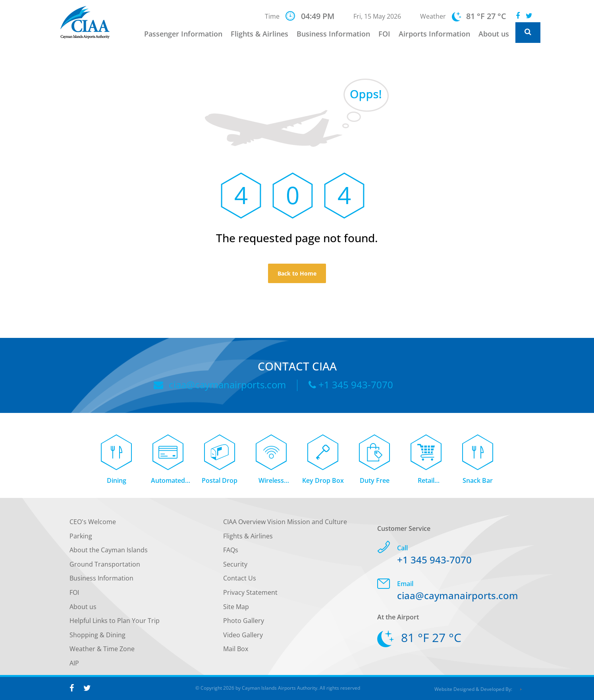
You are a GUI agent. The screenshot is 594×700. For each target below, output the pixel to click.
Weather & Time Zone (102, 651)
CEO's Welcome (93, 524)
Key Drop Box (323, 483)
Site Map (236, 609)
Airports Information (434, 34)
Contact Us (240, 580)
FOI (384, 34)
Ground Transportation (105, 566)
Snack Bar (478, 483)
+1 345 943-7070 (351, 385)
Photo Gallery (244, 623)
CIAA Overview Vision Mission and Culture (285, 524)
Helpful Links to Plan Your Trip (115, 623)
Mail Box (236, 651)
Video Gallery (243, 637)
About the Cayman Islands (109, 552)
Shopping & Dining (97, 637)
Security (235, 566)
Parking (81, 538)
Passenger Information (183, 34)
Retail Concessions (426, 483)
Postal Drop (220, 483)
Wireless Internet (271, 483)
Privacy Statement (250, 595)
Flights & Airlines (259, 34)
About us (494, 34)
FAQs (231, 552)
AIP (74, 665)
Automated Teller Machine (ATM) (168, 483)
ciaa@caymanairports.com (220, 385)
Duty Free (375, 483)
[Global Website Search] (528, 33)
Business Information (333, 34)
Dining (117, 483)
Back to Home (297, 273)
